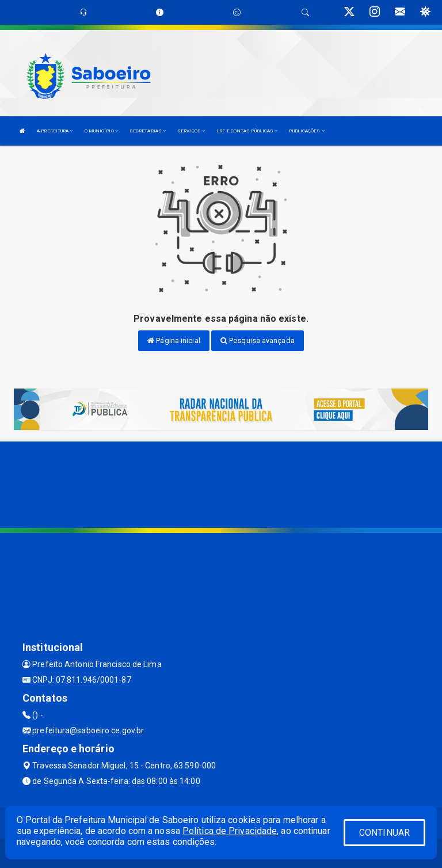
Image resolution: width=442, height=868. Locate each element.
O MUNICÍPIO (101, 131)
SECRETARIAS (148, 131)
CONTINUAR (384, 833)
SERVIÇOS (191, 131)
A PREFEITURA (55, 131)
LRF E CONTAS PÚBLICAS (247, 131)
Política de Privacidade (230, 831)
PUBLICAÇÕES (306, 131)
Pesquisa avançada (258, 340)
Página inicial (174, 340)
